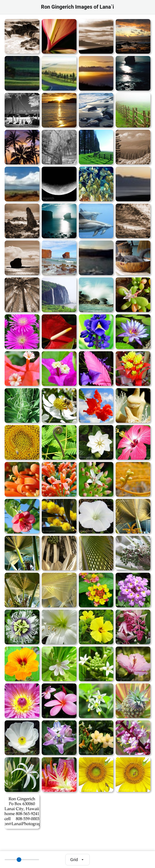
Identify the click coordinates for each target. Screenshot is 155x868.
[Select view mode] (77, 860)
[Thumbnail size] (22, 860)
